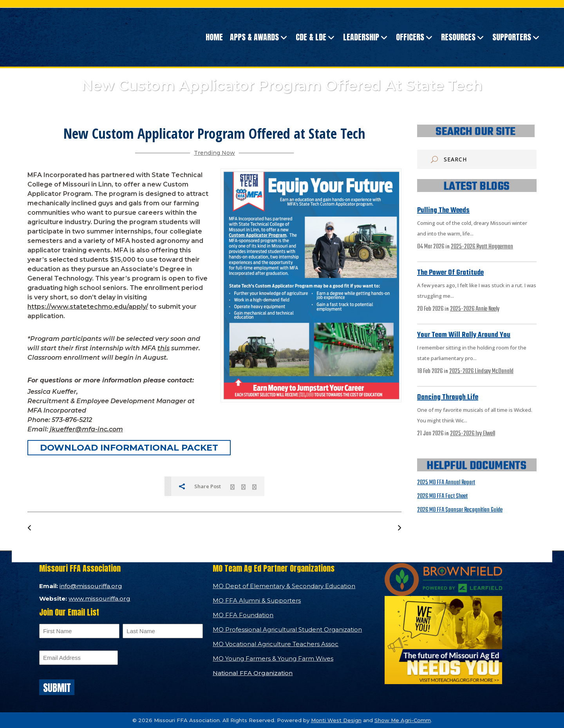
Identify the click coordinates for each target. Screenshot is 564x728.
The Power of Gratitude (450, 273)
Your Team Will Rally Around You (464, 335)
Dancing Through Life (448, 398)
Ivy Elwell (485, 434)
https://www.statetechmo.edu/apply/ (88, 307)
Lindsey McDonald (494, 371)
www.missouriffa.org (99, 599)
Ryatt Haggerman (495, 247)
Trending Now (214, 153)
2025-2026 (464, 247)
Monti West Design (336, 720)
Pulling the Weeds (443, 211)
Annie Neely (487, 309)
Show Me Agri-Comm (403, 720)
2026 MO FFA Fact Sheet (442, 496)
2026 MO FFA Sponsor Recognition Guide (460, 510)
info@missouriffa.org (91, 586)
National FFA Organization (253, 673)
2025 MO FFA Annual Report (446, 483)
